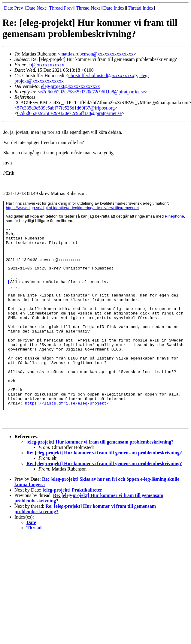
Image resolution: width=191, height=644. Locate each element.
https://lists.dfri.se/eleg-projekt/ (67, 435)
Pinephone (174, 216)
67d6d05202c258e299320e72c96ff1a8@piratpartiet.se (92, 92)
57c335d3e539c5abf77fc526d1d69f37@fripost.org (66, 108)
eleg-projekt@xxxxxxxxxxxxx (71, 86)
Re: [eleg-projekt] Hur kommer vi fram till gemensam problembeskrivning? (104, 485)
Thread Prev (61, 8)
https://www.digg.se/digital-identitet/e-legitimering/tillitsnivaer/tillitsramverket (72, 208)
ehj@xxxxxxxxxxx (46, 65)
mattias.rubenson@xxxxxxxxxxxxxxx (97, 54)
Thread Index (141, 8)
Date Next (36, 8)
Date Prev (14, 8)
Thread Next (88, 8)
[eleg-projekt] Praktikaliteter (72, 522)
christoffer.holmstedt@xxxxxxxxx (101, 75)
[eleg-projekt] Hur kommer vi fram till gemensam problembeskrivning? (100, 474)
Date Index (114, 8)
